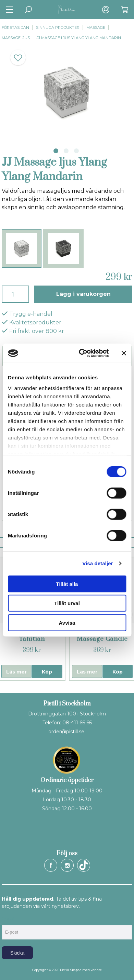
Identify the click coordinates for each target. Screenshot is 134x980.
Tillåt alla (67, 584)
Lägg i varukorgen (83, 294)
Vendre (96, 970)
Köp (47, 672)
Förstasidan (15, 27)
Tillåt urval (67, 603)
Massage (96, 27)
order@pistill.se (66, 732)
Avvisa (67, 622)
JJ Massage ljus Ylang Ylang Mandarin (79, 38)
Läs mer (16, 672)
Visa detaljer (98, 563)
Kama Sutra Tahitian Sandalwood (32, 639)
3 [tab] (76, 151)
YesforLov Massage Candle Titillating (102, 639)
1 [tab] (56, 151)
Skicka (17, 953)
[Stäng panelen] (124, 353)
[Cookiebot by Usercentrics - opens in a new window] (81, 353)
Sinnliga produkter (58, 27)
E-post (8, 919)
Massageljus (16, 38)
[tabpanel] (67, 92)
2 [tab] (66, 151)
